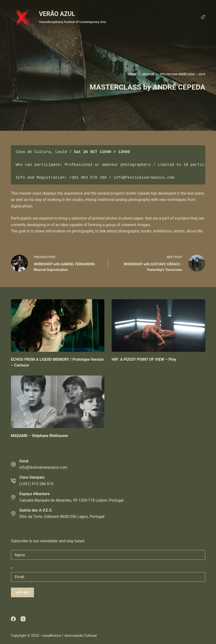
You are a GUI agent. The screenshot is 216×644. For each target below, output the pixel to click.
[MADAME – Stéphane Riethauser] (58, 402)
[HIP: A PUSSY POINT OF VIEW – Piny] (158, 326)
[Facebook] (13, 619)
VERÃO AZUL (57, 14)
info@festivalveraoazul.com (43, 467)
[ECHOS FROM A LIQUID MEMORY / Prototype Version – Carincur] (58, 326)
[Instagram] (23, 619)
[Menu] (203, 17)
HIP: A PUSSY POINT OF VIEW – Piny (144, 359)
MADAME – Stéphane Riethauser (40, 436)
